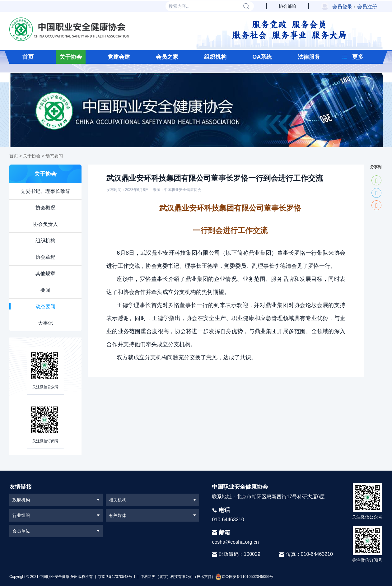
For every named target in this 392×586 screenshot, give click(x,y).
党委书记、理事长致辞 (45, 191)
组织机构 (215, 57)
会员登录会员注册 (355, 7)
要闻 (45, 290)
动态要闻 (54, 156)
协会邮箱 (287, 6)
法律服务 (309, 57)
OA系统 (262, 57)
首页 (28, 57)
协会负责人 (45, 224)
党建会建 (119, 57)
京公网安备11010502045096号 (244, 577)
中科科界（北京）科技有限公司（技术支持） (177, 577)
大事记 (45, 323)
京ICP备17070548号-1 (117, 577)
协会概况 (45, 208)
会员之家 (167, 57)
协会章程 (45, 257)
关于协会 (71, 57)
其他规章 (45, 274)
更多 (358, 57)
